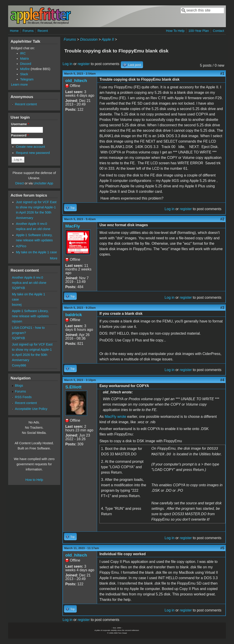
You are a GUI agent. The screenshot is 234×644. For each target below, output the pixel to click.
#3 (222, 308)
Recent (43, 31)
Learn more (19, 85)
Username (20, 124)
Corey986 (19, 365)
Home (14, 31)
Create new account (30, 147)
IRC (23, 53)
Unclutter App (43, 183)
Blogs (19, 385)
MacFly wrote (116, 417)
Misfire (25, 69)
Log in (67, 64)
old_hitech (76, 81)
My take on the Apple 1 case (36, 252)
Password (20, 135)
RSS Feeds (23, 397)
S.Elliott (73, 387)
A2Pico (21, 246)
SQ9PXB (19, 288)
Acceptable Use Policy (31, 409)
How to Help (34, 480)
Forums (28, 31)
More (54, 258)
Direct (20, 183)
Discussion (89, 39)
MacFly (73, 226)
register (84, 64)
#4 (222, 380)
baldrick (74, 315)
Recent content (26, 104)
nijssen (17, 321)
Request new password (33, 153)
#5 (222, 548)
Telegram (27, 79)
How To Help (175, 31)
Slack (24, 74)
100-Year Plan (199, 31)
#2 (222, 219)
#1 (222, 74)
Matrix (25, 59)
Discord (26, 64)
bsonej (17, 305)
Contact (219, 31)
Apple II (108, 39)
